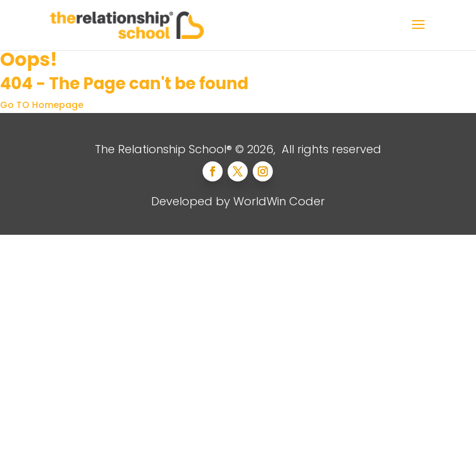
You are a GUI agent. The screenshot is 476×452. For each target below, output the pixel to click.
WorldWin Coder (279, 201)
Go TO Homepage (42, 105)
